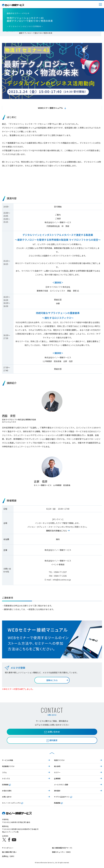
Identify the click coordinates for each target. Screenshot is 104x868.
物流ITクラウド (59, 760)
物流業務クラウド (8, 766)
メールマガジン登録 (61, 785)
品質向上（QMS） (9, 856)
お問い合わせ (52, 732)
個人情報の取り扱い (9, 852)
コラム (4, 772)
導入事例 (57, 766)
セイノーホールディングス (13, 803)
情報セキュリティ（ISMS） (62, 852)
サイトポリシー (8, 848)
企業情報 (57, 778)
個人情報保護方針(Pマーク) (62, 848)
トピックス (6, 778)
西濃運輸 (58, 803)
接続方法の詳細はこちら (56, 531)
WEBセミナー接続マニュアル (50, 108)
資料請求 (57, 791)
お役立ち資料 (7, 791)
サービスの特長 (8, 760)
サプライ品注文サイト (63, 797)
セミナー (57, 772)
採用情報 (6, 785)
